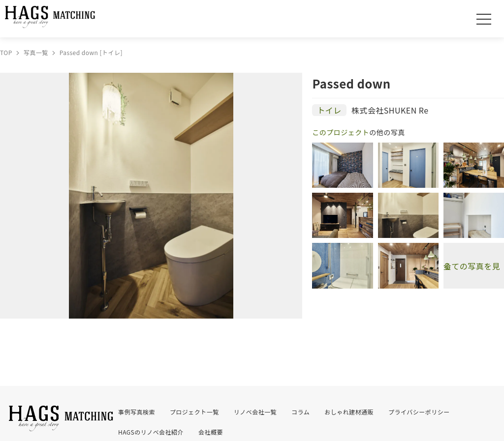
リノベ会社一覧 (255, 412)
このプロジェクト (341, 132)
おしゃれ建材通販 (349, 412)
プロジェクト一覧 (194, 412)
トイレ (329, 110)
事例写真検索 (137, 412)
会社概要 (211, 432)
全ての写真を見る (472, 266)
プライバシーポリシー (419, 412)
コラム (300, 412)
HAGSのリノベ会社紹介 (151, 432)
